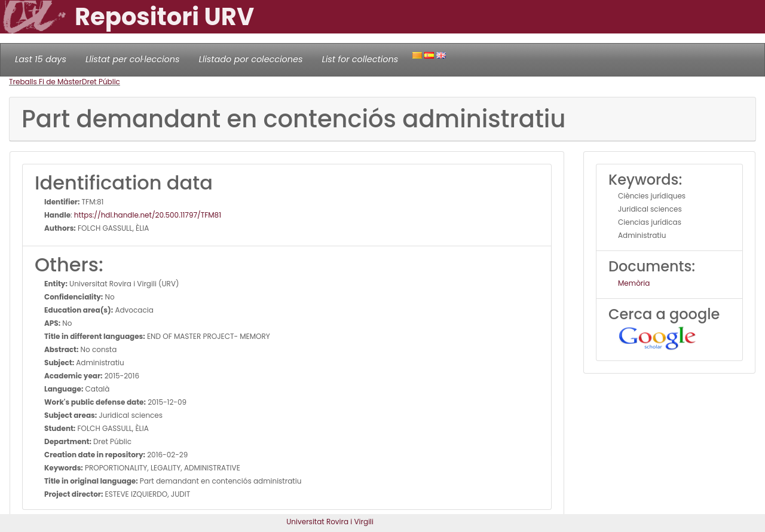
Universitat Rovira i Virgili (330, 522)
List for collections (360, 59)
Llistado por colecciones (251, 59)
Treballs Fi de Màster (45, 82)
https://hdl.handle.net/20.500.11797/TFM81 (148, 215)
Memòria (634, 283)
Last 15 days (41, 59)
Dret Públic (101, 82)
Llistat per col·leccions (133, 59)
